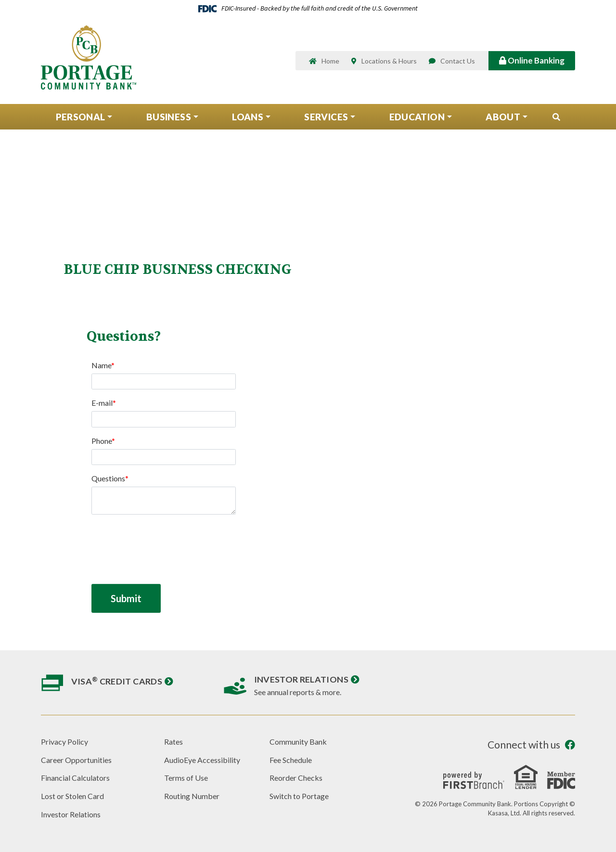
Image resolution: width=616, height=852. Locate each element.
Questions (108, 478)
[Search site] (556, 118)
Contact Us (458, 61)
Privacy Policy (64, 742)
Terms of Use (186, 778)
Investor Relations (301, 679)
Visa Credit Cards (117, 681)
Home (330, 61)
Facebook (570, 745)
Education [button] (417, 117)
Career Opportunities (76, 760)
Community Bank (298, 742)
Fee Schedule (291, 760)
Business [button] (169, 117)
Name (101, 365)
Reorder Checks (296, 778)
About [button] (503, 117)
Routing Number (192, 796)
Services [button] (326, 117)
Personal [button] (81, 117)
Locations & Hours (389, 61)
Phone (102, 441)
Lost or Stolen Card (72, 796)
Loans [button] (248, 117)
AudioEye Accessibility (202, 760)
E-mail (102, 403)
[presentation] (165, 544)
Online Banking (532, 60)
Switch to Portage (299, 796)
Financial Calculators (75, 778)
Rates (173, 742)
